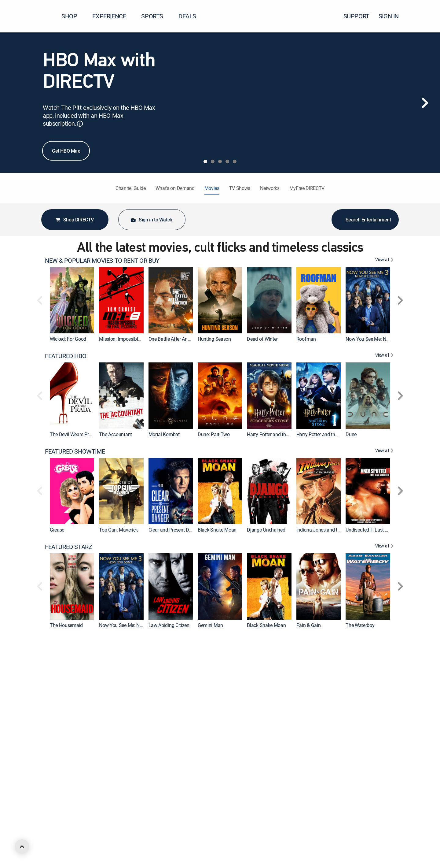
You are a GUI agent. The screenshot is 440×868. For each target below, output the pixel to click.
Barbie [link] (352, 721)
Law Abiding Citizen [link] (169, 625)
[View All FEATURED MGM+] (385, 738)
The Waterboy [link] (360, 625)
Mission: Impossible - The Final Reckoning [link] (142, 339)
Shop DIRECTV (74, 220)
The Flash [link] (60, 721)
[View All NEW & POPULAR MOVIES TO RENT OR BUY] (385, 261)
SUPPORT (356, 16)
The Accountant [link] (116, 434)
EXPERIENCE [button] (113, 16)
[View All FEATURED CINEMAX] (385, 642)
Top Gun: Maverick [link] (118, 530)
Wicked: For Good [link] (68, 339)
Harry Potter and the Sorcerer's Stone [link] (334, 434)
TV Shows (240, 188)
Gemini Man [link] (210, 625)
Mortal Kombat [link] (164, 434)
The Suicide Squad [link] (266, 721)
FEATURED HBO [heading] (66, 356)
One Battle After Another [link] (173, 339)
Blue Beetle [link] (308, 721)
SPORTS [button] (156, 16)
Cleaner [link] (205, 721)
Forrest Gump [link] (261, 816)
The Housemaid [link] (66, 625)
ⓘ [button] (80, 124)
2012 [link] (154, 816)
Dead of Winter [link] (262, 339)
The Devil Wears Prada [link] (73, 434)
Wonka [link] (106, 721)
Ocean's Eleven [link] (114, 816)
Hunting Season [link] (214, 339)
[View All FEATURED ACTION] (385, 833)
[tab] (205, 161)
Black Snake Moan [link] (217, 530)
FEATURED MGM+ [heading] (68, 738)
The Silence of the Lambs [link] (372, 816)
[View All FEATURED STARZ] (385, 547)
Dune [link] (351, 434)
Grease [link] (57, 530)
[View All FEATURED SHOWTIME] (385, 451)
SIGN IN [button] (392, 16)
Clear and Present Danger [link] (175, 530)
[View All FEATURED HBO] (385, 356)
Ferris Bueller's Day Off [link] (320, 816)
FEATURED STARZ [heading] (68, 547)
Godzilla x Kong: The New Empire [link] (183, 721)
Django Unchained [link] (266, 530)
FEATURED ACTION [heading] (70, 833)
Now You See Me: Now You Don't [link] (379, 339)
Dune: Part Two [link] (214, 434)
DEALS (187, 16)
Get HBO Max (66, 151)
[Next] (425, 103)
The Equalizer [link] (212, 816)
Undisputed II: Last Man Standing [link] (380, 530)
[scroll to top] (22, 847)
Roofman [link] (306, 339)
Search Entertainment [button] (365, 220)
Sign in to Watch (151, 220)
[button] (424, 16)
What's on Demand (175, 188)
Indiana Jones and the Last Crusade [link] (334, 530)
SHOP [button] (73, 16)
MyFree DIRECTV (307, 188)
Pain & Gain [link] (308, 625)
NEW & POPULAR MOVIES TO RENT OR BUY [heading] (102, 261)
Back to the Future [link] (68, 816)
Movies (212, 188)
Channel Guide (131, 188)
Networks (270, 188)
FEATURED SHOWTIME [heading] (75, 451)
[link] (72, 300)
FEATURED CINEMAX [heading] (72, 642)
